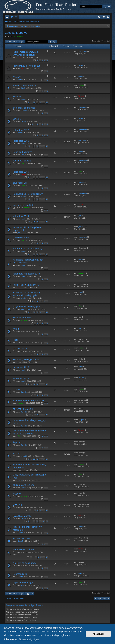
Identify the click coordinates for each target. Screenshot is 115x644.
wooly (23, 155)
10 (37, 146)
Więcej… (7, 17)
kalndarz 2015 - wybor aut (26, 66)
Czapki (16, 389)
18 (40, 177)
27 (44, 102)
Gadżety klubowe (16, 33)
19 (44, 177)
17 (37, 177)
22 (47, 254)
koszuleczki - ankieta (24, 205)
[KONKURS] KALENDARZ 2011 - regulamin (29, 528)
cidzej (20, 287)
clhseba (81, 378)
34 (40, 459)
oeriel (20, 79)
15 (44, 312)
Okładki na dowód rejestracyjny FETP (29, 422)
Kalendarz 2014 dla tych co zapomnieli (27, 229)
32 (34, 459)
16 (34, 177)
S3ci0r (81, 65)
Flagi (15, 340)
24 (34, 102)
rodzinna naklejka (22, 161)
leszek (81, 582)
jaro (80, 216)
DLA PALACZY (20, 348)
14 (40, 312)
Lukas (20, 57)
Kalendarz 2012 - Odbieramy (28, 194)
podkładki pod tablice (24, 108)
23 (44, 522)
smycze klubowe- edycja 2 (26, 306)
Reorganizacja (20, 574)
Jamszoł (82, 273)
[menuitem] (99, 17)
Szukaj (10, 21)
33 (37, 459)
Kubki (16, 329)
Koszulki (17, 97)
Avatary (17, 77)
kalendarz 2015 (21, 172)
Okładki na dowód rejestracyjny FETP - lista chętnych (29, 432)
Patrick (20, 480)
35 (44, 459)
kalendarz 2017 (21, 130)
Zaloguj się (21, 21)
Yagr (80, 171)
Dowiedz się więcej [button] (29, 639)
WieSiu (81, 96)
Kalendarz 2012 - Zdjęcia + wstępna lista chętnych (27, 294)
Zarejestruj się (34, 21)
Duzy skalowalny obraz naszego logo (29, 476)
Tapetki (17, 442)
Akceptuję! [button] (98, 634)
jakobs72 (21, 233)
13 (47, 146)
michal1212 (83, 51)
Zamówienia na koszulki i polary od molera (29, 466)
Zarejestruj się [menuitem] (109, 17)
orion (80, 573)
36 (47, 459)
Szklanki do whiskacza (24, 85)
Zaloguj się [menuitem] (104, 17)
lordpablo (24, 110)
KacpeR (24, 121)
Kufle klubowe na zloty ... (26, 285)
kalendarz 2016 (21, 141)
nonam (81, 182)
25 (37, 102)
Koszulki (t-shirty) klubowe (27, 359)
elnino (81, 328)
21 (44, 254)
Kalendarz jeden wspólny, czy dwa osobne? (28, 261)
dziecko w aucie (21, 237)
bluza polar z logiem (23, 485)
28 (47, 102)
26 (40, 102)
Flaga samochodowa (24, 549)
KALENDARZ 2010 (22, 516)
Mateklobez (83, 107)
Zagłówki (17, 494)
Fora (15, 17)
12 (44, 146)
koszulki (17, 453)
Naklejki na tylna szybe (25, 563)
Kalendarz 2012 (21, 367)
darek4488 (82, 140)
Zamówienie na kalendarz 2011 (29, 400)
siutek (23, 99)
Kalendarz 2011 (21, 378)
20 (47, 177)
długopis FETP (20, 183)
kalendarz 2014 (21, 216)
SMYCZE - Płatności (23, 409)
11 (40, 146)
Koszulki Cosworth (22, 152)
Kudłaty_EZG (26, 309)
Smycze (17, 119)
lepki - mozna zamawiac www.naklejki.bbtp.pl (25, 53)
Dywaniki (18, 505)
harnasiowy (83, 160)
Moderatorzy (18, 36)
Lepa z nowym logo (23, 583)
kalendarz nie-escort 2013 (26, 274)
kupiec (81, 85)
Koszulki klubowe (22, 317)
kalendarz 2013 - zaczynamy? (28, 248)
